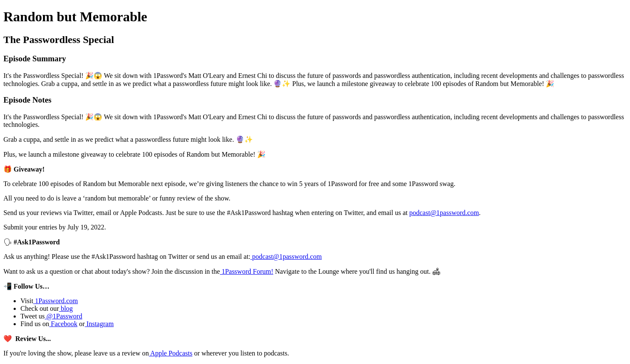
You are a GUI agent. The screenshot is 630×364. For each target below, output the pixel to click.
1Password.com (56, 301)
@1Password (63, 316)
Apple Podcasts (171, 353)
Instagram (99, 324)
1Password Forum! (247, 271)
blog (66, 308)
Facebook (63, 324)
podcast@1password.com (444, 213)
